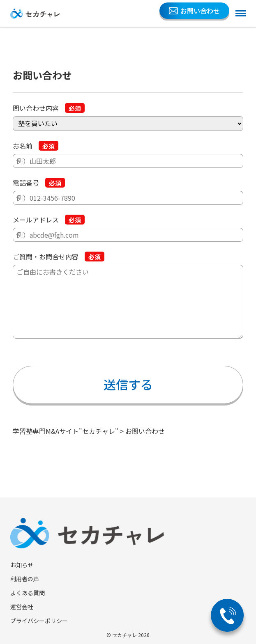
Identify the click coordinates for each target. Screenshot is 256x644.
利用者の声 (25, 579)
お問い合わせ (194, 11)
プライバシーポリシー (39, 621)
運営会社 (22, 607)
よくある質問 (28, 593)
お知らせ (22, 565)
